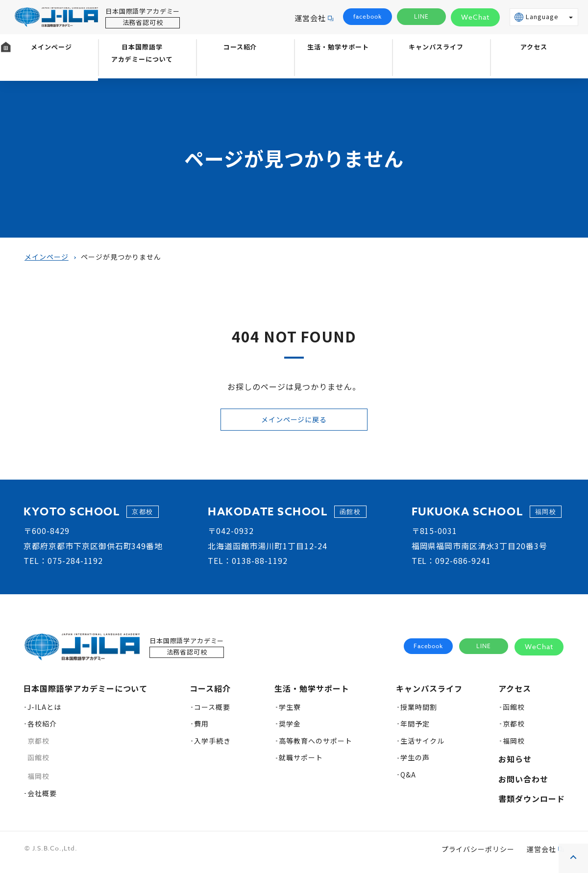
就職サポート (301, 762)
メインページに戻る (294, 422)
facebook (367, 17)
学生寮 (290, 712)
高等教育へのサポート (316, 746)
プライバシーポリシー (478, 854)
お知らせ (515, 764)
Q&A (408, 779)
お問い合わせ (523, 784)
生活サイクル (422, 746)
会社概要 (42, 798)
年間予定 (415, 728)
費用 (201, 728)
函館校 (38, 762)
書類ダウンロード (532, 803)
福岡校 (38, 781)
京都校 (38, 746)
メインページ (49, 67)
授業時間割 (419, 712)
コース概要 (212, 712)
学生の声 (415, 762)
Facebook (429, 651)
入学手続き (212, 746)
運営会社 (310, 18)
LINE (422, 17)
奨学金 (290, 728)
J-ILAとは (44, 712)
